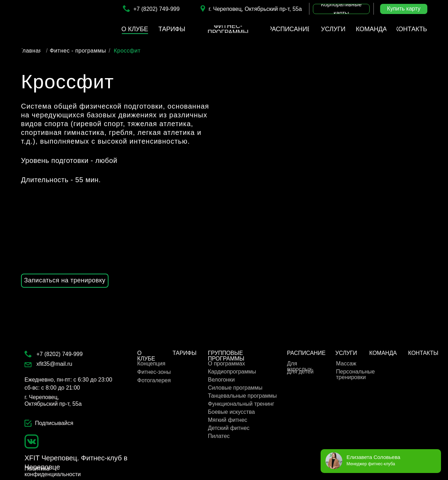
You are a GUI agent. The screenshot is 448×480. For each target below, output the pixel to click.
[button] (341, 9)
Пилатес (219, 436)
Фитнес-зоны (154, 372)
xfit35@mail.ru (54, 364)
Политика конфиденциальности (53, 471)
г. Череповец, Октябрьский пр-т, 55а (255, 9)
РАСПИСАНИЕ (306, 353)
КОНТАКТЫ (423, 353)
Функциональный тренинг (241, 404)
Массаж (346, 364)
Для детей (300, 372)
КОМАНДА (383, 353)
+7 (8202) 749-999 (156, 9)
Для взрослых (299, 366)
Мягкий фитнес (227, 420)
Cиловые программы (235, 388)
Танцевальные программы (242, 396)
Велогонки (221, 380)
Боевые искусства (231, 412)
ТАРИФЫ (184, 353)
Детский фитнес (229, 428)
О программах (226, 364)
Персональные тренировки (355, 374)
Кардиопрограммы (232, 372)
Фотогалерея (154, 380)
